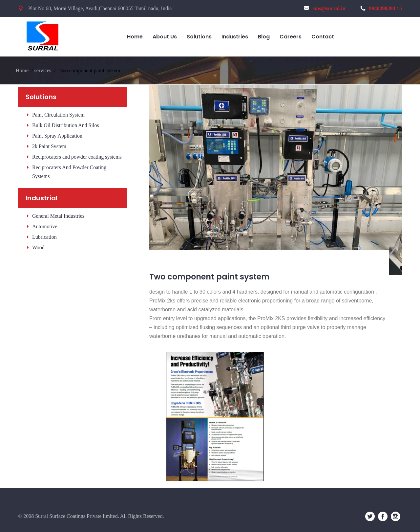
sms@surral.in (325, 8)
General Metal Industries (58, 216)
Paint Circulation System (58, 115)
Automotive (45, 226)
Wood (38, 247)
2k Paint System (49, 146)
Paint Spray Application (57, 136)
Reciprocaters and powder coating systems (77, 157)
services (43, 70)
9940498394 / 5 (381, 8)
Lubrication (44, 237)
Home (22, 70)
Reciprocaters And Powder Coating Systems (69, 172)
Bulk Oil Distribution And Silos (66, 125)
